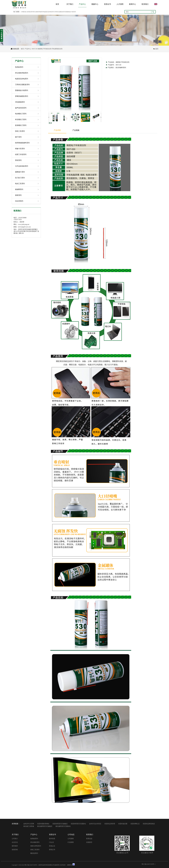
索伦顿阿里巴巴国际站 (63, 826)
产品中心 (82, 4)
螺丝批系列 (34, 853)
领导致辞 (15, 846)
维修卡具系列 (20, 149)
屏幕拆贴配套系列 (22, 96)
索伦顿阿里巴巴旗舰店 (45, 826)
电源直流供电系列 (22, 79)
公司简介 (15, 839)
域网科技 (70, 865)
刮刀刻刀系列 (20, 178)
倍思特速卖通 (123, 824)
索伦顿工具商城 (29, 826)
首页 (57, 4)
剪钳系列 (18, 160)
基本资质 (52, 839)
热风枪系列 (19, 67)
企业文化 (15, 842)
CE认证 (52, 842)
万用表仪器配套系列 (22, 85)
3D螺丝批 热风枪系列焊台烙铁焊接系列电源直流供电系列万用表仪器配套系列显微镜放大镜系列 (48, 12)
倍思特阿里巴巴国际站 (78, 824)
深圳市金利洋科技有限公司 (46, 865)
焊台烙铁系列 (35, 842)
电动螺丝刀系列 (21, 114)
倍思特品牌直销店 (149, 824)
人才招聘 (120, 4)
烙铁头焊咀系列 (36, 846)
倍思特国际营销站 (43, 824)
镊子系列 (18, 137)
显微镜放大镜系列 (22, 90)
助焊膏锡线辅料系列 (22, 143)
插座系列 (18, 195)
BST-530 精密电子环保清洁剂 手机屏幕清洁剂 (47, 49)
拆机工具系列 (20, 131)
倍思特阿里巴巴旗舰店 (60, 824)
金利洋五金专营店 (95, 824)
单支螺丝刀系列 (21, 120)
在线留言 (89, 842)
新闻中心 (132, 4)
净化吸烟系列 (20, 102)
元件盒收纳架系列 (22, 166)
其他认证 (52, 846)
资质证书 (107, 4)
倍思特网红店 (135, 824)
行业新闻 (71, 842)
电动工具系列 (20, 184)
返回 (157, 49)
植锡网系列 (19, 189)
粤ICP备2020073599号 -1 (31, 865)
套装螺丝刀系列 (21, 125)
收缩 (2, 35)
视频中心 (95, 4)
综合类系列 (19, 201)
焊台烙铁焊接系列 (22, 73)
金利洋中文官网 (29, 824)
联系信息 (89, 839)
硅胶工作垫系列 (21, 154)
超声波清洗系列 (21, 108)
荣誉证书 (52, 850)
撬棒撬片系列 (20, 172)
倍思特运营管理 (110, 824)
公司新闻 (71, 839)
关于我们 (70, 4)
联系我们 (145, 4)
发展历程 (15, 850)
